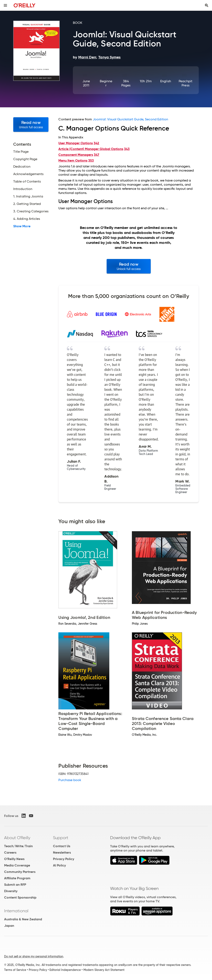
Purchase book (70, 780)
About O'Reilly (17, 838)
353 (91, 160)
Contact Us (62, 846)
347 (96, 155)
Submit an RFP (15, 885)
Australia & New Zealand (23, 919)
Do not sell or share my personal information (34, 956)
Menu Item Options (73, 160)
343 (127, 149)
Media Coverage (17, 865)
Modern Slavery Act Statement (104, 970)
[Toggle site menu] (5, 5)
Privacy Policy (64, 859)
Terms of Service (15, 970)
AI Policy (59, 865)
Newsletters (62, 852)
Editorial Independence (65, 970)
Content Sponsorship (20, 897)
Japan (9, 926)
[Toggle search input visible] (207, 5)
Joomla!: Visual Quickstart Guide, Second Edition (130, 119)
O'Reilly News (14, 859)
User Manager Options (76, 143)
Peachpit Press (185, 83)
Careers (10, 852)
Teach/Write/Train (18, 846)
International (16, 911)
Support (61, 838)
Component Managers (76, 155)
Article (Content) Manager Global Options (91, 149)
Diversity (11, 891)
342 (96, 143)
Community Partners (20, 872)
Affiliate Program (17, 878)
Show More (22, 226)
